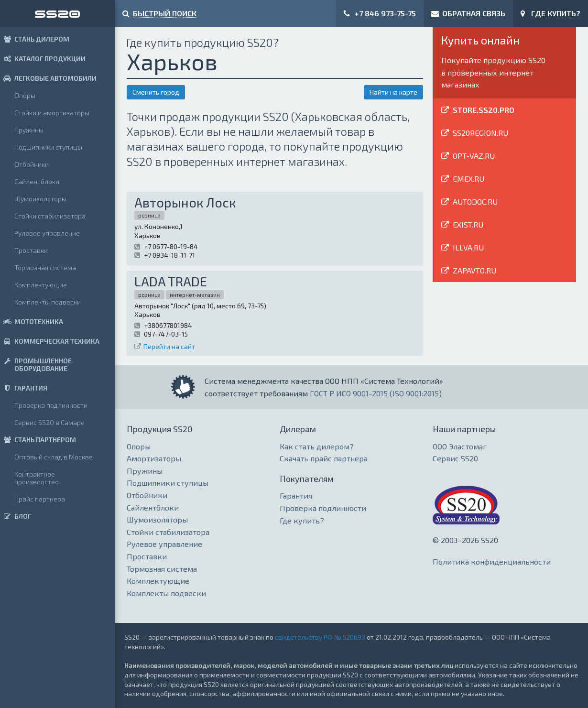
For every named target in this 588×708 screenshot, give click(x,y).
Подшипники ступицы (48, 147)
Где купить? (302, 520)
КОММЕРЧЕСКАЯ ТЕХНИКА (50, 341)
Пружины (29, 130)
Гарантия (296, 496)
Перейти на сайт (169, 346)
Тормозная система (45, 267)
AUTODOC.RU (475, 202)
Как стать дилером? (317, 446)
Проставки (31, 250)
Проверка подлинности (51, 405)
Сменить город (156, 92)
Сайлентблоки (37, 181)
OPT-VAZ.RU (474, 156)
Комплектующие (41, 285)
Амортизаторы (154, 458)
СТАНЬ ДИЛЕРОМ (35, 39)
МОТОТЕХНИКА (32, 321)
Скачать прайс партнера (324, 458)
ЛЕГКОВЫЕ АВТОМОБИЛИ (48, 78)
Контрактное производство (37, 478)
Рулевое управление (47, 233)
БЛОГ (16, 516)
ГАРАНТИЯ (24, 388)
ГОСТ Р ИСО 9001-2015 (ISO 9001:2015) (376, 393)
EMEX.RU (468, 179)
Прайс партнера (40, 499)
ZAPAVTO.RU (474, 270)
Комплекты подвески (48, 302)
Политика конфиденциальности (492, 561)
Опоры (25, 95)
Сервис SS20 (455, 458)
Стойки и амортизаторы (52, 113)
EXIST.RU (468, 224)
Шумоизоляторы (40, 199)
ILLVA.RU (468, 247)
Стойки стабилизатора (50, 216)
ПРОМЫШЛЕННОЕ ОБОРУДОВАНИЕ (36, 365)
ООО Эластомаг (460, 446)
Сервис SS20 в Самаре (49, 422)
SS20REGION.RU (480, 133)
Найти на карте (393, 92)
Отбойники (32, 164)
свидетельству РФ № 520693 (320, 637)
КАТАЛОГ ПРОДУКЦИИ (43, 59)
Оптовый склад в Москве (54, 457)
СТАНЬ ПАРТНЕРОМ (38, 440)
